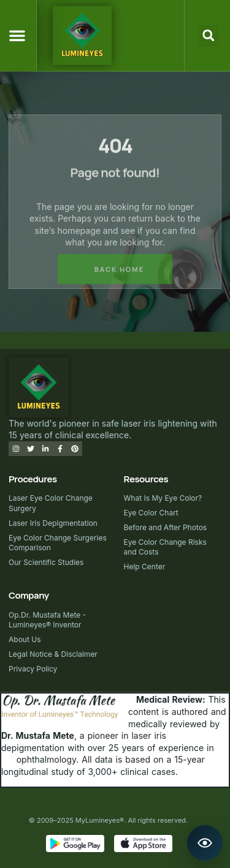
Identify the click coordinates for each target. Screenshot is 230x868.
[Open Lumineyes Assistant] (205, 843)
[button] (17, 36)
